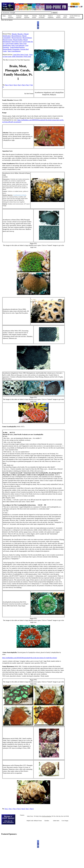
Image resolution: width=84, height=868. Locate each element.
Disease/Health (7, 49)
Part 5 (20, 85)
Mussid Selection (17, 38)
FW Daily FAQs (38, 816)
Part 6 (24, 85)
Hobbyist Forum (38, 821)
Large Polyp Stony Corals (21, 55)
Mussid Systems (8, 40)
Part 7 (28, 85)
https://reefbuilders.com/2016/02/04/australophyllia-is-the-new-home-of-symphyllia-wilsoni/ (30, 658)
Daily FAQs (30, 816)
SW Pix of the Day (47, 816)
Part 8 (32, 809)
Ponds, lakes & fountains (42, 17)
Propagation (16, 49)
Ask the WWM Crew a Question (75, 17)
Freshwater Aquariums (19, 17)
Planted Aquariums (27, 17)
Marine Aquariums (11, 17)
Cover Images (65, 821)
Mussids (14, 34)
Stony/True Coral (17, 42)
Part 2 (7, 85)
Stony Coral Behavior (14, 51)
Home (4, 16)
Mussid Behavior (16, 36)
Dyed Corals (27, 56)
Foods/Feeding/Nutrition (17, 47)
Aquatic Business (58, 17)
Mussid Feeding (18, 40)
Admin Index (56, 821)
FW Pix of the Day (56, 816)
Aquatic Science (65, 17)
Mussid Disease (27, 38)
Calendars (47, 821)
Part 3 (11, 85)
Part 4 (15, 85)
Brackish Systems (34, 17)
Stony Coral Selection (18, 45)
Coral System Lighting (12, 43)
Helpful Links (30, 821)
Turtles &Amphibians (51, 17)
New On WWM (65, 816)
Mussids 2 (20, 34)
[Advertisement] (75, 45)
